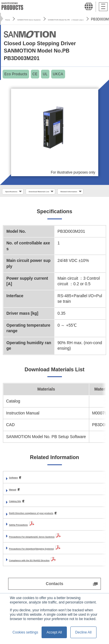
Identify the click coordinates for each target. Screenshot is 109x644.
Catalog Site (21, 515)
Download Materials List (60, 192)
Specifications (17, 192)
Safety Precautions (27, 539)
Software (18, 491)
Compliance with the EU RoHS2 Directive (49, 575)
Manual (16, 503)
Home (10, 19)
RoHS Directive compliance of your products (52, 527)
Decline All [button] (83, 632)
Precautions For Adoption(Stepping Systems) (53, 563)
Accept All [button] (54, 632)
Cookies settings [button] (25, 632)
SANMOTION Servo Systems (45, 19)
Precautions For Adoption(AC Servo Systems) (53, 551)
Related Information (22, 203)
